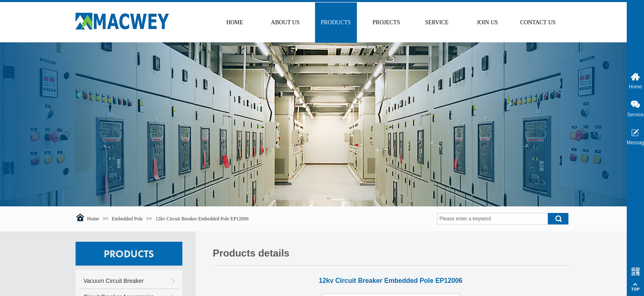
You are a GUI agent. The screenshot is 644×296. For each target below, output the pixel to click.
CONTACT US (538, 22)
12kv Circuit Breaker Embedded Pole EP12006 (202, 219)
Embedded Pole (127, 219)
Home (93, 219)
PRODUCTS (336, 22)
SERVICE (437, 22)
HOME (235, 22)
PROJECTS (386, 22)
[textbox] (492, 219)
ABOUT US (285, 22)
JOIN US (488, 22)
